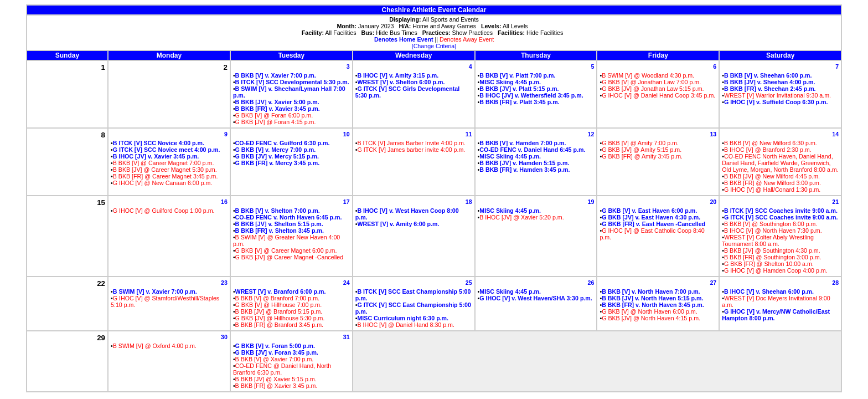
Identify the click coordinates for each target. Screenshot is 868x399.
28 (835, 283)
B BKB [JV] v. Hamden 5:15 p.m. (524, 163)
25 (469, 283)
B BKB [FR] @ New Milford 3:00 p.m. (773, 183)
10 (347, 134)
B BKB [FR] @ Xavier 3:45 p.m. (277, 386)
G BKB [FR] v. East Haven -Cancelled (653, 224)
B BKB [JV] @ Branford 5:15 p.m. (279, 311)
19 (591, 202)
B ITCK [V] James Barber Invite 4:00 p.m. (411, 143)
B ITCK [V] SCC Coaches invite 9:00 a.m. (781, 211)
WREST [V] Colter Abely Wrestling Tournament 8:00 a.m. (768, 241)
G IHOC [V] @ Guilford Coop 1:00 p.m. (164, 211)
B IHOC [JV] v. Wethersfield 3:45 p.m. (531, 95)
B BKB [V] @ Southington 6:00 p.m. (771, 224)
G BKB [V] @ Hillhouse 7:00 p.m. (279, 305)
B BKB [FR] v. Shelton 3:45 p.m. (280, 231)
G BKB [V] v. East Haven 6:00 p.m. (649, 211)
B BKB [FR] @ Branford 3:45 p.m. (279, 325)
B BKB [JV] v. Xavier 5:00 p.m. (277, 102)
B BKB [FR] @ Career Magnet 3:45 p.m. (166, 176)
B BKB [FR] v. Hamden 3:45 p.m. (525, 170)
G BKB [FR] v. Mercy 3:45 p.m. (278, 163)
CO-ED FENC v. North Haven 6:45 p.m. (289, 217)
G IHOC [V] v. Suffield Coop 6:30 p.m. (776, 102)
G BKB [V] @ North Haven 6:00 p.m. (650, 311)
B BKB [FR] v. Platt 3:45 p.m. (519, 102)
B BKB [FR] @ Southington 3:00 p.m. (773, 257)
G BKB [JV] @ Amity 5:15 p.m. (642, 150)
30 (224, 337)
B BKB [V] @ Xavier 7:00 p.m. (275, 359)
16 (224, 202)
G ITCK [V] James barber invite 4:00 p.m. (411, 150)
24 (347, 283)
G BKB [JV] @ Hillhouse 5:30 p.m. (280, 318)
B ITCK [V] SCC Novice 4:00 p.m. (159, 143)
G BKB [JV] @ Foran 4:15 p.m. (276, 122)
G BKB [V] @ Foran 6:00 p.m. (274, 115)
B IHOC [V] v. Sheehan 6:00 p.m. (769, 291)
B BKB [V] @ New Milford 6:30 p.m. (771, 143)
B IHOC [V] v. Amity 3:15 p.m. (398, 75)
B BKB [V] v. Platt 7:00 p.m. (517, 75)
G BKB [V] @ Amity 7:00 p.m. (640, 143)
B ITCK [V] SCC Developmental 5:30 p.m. (292, 82)
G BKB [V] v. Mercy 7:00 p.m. (275, 150)
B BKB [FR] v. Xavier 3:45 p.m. (278, 109)
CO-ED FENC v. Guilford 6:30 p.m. (283, 143)
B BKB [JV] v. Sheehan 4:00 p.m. (769, 82)
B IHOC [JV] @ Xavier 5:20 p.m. (521, 217)
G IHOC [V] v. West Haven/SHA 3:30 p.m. (536, 298)
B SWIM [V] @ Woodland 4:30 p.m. (648, 75)
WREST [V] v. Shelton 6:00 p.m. (401, 82)
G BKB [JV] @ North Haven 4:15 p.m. (651, 318)
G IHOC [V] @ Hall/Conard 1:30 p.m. (772, 190)
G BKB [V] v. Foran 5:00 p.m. (275, 346)
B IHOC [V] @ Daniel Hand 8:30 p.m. (405, 325)
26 (591, 283)
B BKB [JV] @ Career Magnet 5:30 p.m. (165, 170)
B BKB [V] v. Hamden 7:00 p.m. (523, 143)
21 (835, 202)
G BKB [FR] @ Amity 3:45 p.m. (642, 156)
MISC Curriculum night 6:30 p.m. (403, 318)
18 (469, 202)
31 (347, 337)
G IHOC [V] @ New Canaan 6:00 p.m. (163, 183)
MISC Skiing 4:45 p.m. (510, 82)
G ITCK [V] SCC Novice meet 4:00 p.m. (167, 150)
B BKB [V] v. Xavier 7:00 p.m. (276, 75)
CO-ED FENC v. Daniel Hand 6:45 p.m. (532, 150)
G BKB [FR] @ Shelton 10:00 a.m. (769, 264)
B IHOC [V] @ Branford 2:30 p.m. (768, 150)
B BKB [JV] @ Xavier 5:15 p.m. (276, 379)
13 (713, 134)
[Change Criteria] (434, 46)
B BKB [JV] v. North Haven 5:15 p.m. (652, 298)
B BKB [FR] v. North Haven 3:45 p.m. (653, 305)
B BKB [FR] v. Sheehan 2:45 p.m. (770, 89)
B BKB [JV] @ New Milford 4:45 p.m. (772, 176)
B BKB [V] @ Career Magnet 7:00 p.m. (164, 163)
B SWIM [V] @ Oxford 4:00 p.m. (155, 346)
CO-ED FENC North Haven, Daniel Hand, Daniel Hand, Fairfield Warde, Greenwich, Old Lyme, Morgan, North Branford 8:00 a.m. (780, 163)
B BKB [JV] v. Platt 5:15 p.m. (519, 89)
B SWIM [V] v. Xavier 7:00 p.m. (155, 291)
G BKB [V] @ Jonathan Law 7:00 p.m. (651, 82)
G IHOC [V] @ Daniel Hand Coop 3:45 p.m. (658, 95)
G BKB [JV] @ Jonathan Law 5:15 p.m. (653, 89)
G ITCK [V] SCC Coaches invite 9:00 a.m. (781, 217)
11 (469, 134)
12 (591, 134)
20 (713, 202)
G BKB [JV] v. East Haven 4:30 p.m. (651, 217)
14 (835, 134)
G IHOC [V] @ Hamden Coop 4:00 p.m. (776, 270)
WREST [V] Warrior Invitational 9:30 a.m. (777, 95)
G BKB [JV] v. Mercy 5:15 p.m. (277, 156)
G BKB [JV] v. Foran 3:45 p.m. (277, 352)
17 (347, 202)
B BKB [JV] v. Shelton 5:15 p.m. (279, 224)
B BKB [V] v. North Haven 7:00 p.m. (651, 291)
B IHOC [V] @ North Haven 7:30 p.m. (773, 231)
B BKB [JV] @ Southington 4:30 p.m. (772, 250)
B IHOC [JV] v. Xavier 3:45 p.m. (156, 156)
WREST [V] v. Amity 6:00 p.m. (398, 224)
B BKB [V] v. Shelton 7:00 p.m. (278, 211)
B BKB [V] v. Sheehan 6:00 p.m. (768, 75)
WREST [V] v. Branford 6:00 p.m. (281, 291)
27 (713, 283)
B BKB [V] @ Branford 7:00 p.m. (277, 298)
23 (224, 283)
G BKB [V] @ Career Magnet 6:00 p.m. (286, 250)
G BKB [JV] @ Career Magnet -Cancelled (290, 257)
